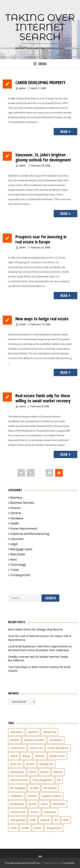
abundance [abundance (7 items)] (17, 732)
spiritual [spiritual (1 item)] (45, 820)
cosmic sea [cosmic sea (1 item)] (36, 748)
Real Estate (18, 554)
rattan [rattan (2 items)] (44, 804)
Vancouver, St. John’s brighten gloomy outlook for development (43, 157)
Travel (15, 570)
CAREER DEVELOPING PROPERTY (40, 83)
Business (16, 498)
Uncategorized (20, 575)
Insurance (17, 539)
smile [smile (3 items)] (33, 820)
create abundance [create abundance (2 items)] (58, 748)
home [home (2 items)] (32, 772)
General (16, 513)
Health (15, 523)
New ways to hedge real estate (42, 319)
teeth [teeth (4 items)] (66, 820)
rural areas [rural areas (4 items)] (50, 812)
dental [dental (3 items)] (14, 756)
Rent (14, 560)
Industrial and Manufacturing (30, 534)
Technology (18, 565)
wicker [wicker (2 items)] (38, 828)
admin (22, 88)
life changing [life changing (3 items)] (18, 788)
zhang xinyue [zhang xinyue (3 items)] (54, 828)
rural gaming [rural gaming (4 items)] (18, 820)
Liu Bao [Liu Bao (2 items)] (34, 788)
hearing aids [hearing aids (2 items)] (46, 764)
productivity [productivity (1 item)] (17, 804)
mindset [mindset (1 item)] (32, 796)
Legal (14, 544)
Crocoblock (68, 863)
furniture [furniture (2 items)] (40, 756)
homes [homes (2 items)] (45, 772)
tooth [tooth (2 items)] (13, 828)
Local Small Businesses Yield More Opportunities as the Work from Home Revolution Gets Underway (40, 648)
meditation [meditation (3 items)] (17, 796)
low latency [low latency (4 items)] (50, 788)
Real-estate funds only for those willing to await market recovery (43, 398)
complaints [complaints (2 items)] (56, 740)
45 (50, 473)
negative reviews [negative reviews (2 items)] (52, 796)
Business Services (22, 503)
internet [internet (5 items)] (58, 772)
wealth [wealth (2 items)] (25, 828)
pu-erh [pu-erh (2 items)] (32, 804)
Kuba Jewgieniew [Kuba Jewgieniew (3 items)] (43, 780)
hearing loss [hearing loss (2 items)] (17, 772)
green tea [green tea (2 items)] (16, 764)
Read (66, 132)
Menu (40, 64)
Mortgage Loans (21, 549)
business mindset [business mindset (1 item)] (34, 740)
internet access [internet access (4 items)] (19, 780)
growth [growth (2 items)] (30, 764)
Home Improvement (24, 528)
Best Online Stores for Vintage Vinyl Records (36, 629)
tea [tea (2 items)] (56, 820)
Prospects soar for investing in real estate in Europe (41, 239)
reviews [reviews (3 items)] (35, 812)
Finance (15, 508)
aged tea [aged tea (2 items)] (33, 732)
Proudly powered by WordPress (23, 863)
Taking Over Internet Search (40, 27)
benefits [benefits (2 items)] (15, 740)
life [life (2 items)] (59, 780)
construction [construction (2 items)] (18, 748)
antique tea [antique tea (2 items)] (49, 732)
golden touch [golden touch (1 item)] (57, 756)
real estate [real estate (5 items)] (59, 804)
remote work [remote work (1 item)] (18, 812)
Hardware (17, 518)
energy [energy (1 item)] (26, 756)
